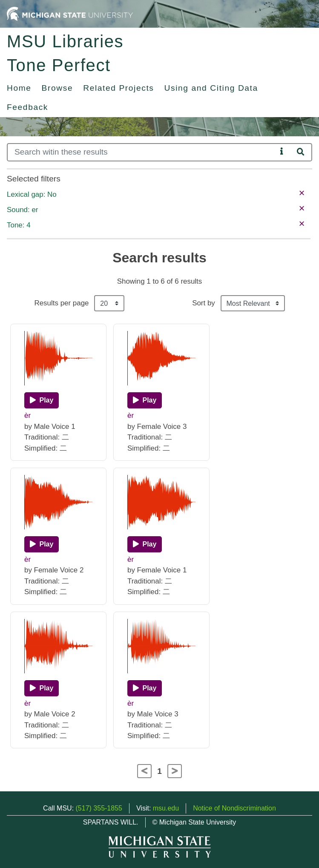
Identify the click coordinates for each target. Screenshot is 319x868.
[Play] (42, 400)
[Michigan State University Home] (70, 13)
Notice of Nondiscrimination (234, 808)
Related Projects (118, 88)
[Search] (142, 152)
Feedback (27, 107)
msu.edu (166, 808)
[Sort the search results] (253, 303)
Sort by (204, 303)
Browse (57, 88)
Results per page (61, 303)
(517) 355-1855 (99, 808)
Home (19, 88)
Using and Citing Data (211, 88)
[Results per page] (109, 303)
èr (27, 415)
